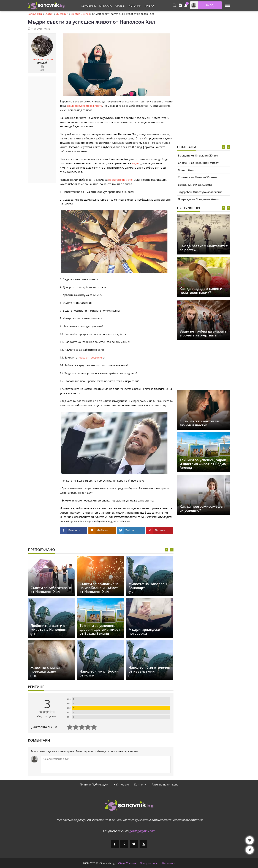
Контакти (140, 784)
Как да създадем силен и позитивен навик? (201, 291)
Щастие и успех (80, 14)
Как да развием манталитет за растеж (204, 248)
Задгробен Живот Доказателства (200, 192)
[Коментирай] (106, 764)
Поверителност (149, 863)
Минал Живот (187, 170)
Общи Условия (127, 863)
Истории (135, 6)
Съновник (88, 6)
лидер (136, 163)
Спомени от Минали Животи (197, 177)
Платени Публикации (94, 784)
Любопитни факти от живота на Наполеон (49, 628)
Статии (120, 6)
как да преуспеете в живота (84, 106)
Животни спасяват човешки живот (46, 669)
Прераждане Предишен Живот (199, 199)
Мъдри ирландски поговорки (144, 631)
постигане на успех (121, 180)
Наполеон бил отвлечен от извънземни (149, 669)
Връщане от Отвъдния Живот (198, 155)
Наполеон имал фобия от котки (99, 673)
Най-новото (121, 784)
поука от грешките (90, 357)
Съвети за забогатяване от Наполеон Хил (51, 590)
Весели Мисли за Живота (195, 185)
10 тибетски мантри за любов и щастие (199, 423)
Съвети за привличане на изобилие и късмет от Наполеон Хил (99, 588)
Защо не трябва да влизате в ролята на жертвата (203, 333)
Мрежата (105, 6)
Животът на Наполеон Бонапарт (148, 586)
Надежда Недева (42, 59)
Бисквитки (169, 863)
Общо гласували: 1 (47, 716)
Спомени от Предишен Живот (198, 163)
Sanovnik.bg (35, 14)
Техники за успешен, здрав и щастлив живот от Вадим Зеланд (203, 464)
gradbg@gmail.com (142, 831)
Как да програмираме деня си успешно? (203, 508)
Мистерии (62, 14)
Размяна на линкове (165, 784)
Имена (149, 6)
